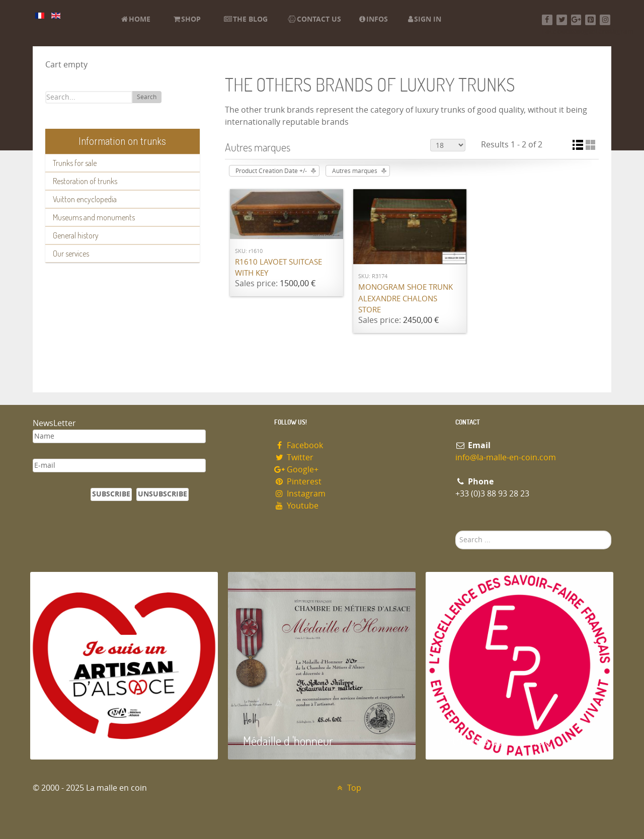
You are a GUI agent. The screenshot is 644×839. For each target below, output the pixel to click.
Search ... (456, 531)
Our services (71, 254)
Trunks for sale (75, 163)
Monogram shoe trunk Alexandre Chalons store (406, 299)
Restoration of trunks (85, 181)
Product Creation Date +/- (271, 171)
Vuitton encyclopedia (85, 199)
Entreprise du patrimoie (496, 741)
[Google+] (576, 20)
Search (147, 97)
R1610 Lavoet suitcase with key (278, 268)
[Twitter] (562, 20)
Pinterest (298, 482)
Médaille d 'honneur (288, 741)
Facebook (299, 445)
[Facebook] (547, 20)
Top (348, 788)
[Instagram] (605, 20)
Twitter (294, 457)
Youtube (296, 506)
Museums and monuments (94, 217)
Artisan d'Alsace (81, 741)
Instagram (300, 494)
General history (76, 235)
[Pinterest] (590, 20)
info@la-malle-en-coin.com (506, 457)
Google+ (296, 470)
